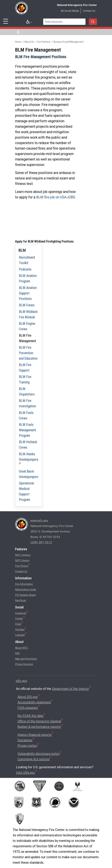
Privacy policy (29, 746)
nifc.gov (22, 681)
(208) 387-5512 (41, 542)
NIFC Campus (23, 555)
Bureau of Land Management (69, 42)
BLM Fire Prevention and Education (28, 353)
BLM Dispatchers (27, 392)
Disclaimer (26, 740)
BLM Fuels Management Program (27, 430)
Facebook (22, 613)
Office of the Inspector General (40, 721)
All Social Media (70, 11)
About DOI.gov (29, 697)
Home (18, 42)
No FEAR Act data (32, 716)
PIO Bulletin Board (25, 595)
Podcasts (25, 269)
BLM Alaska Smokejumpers (29, 458)
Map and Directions (26, 659)
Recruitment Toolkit (27, 260)
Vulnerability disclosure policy (40, 754)
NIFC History (22, 560)
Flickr (19, 624)
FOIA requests (29, 708)
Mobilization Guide (26, 590)
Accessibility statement (35, 702)
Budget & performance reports (40, 727)
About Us (29, 42)
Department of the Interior (72, 689)
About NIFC (22, 648)
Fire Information (24, 584)
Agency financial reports (36, 735)
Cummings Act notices (35, 759)
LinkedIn (21, 634)
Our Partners (44, 42)
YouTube (21, 629)
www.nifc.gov (39, 520)
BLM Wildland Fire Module (28, 314)
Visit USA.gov (27, 773)
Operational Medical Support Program (26, 491)
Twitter (20, 618)
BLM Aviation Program (28, 278)
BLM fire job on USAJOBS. (56, 197)
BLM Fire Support (25, 368)
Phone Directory (24, 664)
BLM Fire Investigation (28, 403)
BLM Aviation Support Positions (28, 293)
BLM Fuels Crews (26, 415)
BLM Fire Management (27, 338)
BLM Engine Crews (27, 326)
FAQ (17, 653)
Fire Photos (23, 565)
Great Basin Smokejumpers (29, 474)
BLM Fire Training (25, 379)
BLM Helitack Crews (28, 445)
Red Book (21, 600)
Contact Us (89, 11)
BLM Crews (27, 305)
